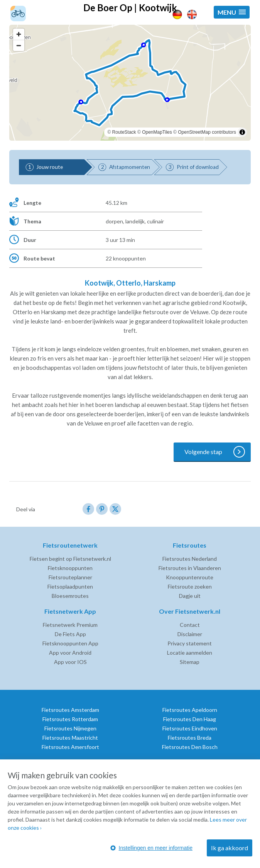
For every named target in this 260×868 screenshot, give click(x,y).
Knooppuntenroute (190, 577)
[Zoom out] (19, 45)
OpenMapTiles (157, 132)
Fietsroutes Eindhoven (190, 728)
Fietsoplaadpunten (70, 586)
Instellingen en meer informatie (151, 848)
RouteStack (124, 132)
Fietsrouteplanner (70, 577)
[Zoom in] (19, 34)
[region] (130, 83)
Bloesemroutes (70, 596)
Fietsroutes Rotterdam (70, 719)
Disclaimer (190, 634)
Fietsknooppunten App (70, 643)
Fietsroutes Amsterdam (70, 710)
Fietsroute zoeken (190, 586)
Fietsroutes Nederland (190, 559)
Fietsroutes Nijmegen (70, 728)
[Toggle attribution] (242, 132)
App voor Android (70, 653)
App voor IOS (70, 662)
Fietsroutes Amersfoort (70, 747)
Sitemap (190, 662)
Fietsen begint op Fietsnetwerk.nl (70, 559)
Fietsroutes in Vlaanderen (190, 568)
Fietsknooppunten (70, 568)
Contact (190, 625)
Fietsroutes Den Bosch (190, 747)
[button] (232, 12)
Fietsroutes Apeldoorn (190, 710)
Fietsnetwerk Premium (70, 625)
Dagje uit (190, 596)
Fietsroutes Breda (190, 738)
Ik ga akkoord (230, 848)
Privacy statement (190, 643)
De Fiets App (70, 634)
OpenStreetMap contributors (207, 132)
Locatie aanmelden (190, 653)
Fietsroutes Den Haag (190, 719)
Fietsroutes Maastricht (70, 738)
